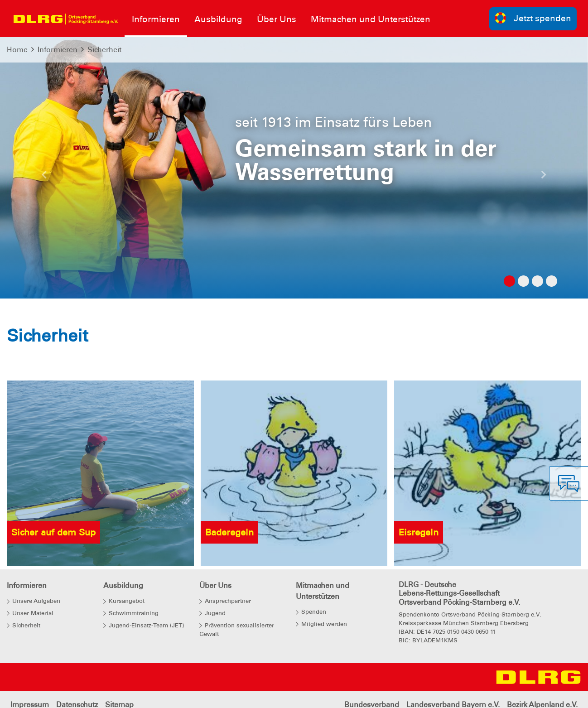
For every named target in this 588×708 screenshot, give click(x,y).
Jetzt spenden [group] (533, 18)
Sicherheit (104, 50)
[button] (44, 177)
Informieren (58, 50)
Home (17, 50)
